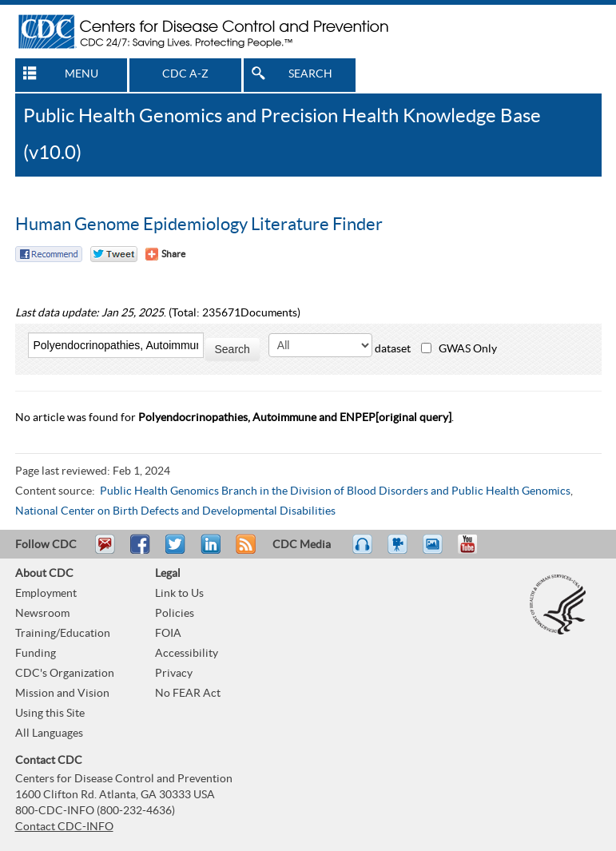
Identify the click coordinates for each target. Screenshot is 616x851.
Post (209, 551)
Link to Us (179, 594)
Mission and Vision (62, 694)
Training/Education (63, 634)
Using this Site (50, 714)
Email (105, 551)
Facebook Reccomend (49, 254)
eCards (436, 551)
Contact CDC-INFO (64, 827)
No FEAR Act (188, 694)
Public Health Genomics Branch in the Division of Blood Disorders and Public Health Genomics (335, 491)
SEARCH (310, 74)
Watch (399, 551)
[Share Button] (165, 254)
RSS (244, 551)
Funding (36, 654)
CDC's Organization (65, 674)
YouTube (475, 551)
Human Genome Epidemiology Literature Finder (199, 225)
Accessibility (187, 654)
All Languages (49, 734)
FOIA (168, 634)
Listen (363, 551)
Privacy (174, 674)
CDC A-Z (185, 74)
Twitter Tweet (114, 254)
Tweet (176, 551)
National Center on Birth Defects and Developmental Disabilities (175, 511)
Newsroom (42, 614)
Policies (175, 614)
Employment (46, 594)
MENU (81, 74)
